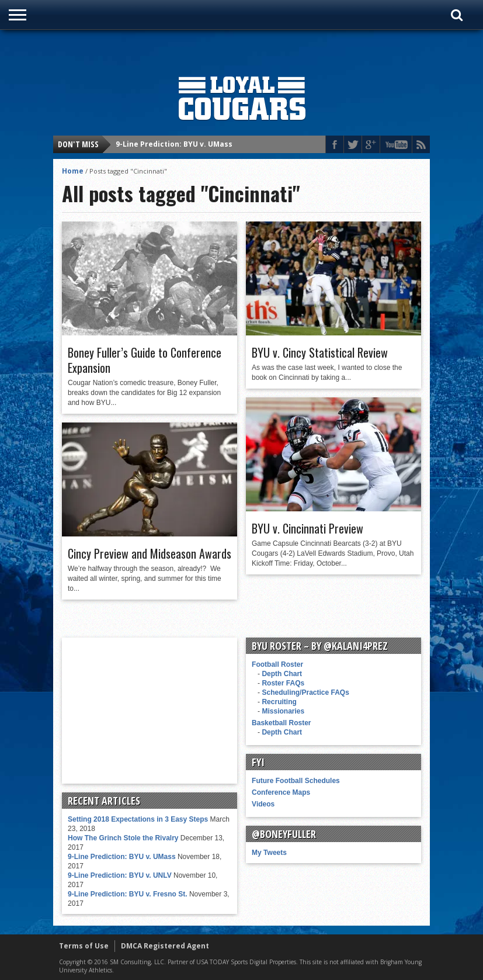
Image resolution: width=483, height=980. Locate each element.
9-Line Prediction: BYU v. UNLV (120, 875)
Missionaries (283, 711)
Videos (263, 804)
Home (73, 171)
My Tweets (269, 853)
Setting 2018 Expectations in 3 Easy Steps (138, 819)
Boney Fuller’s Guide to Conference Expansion (145, 360)
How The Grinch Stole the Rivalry (123, 838)
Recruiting (279, 702)
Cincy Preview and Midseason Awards (150, 553)
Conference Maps (281, 792)
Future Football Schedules (296, 781)
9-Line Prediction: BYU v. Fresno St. (127, 894)
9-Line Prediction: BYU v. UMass (174, 144)
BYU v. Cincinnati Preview (307, 528)
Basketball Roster (281, 723)
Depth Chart (282, 674)
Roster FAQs (283, 683)
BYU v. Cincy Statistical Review (320, 352)
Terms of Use (84, 946)
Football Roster (277, 664)
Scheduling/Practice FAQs (305, 692)
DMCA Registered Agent (165, 946)
